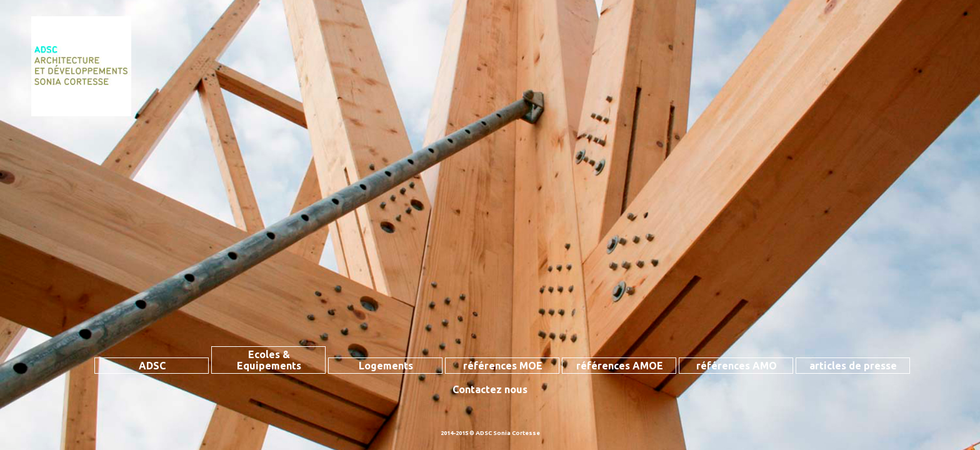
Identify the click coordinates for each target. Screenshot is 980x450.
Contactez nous (490, 389)
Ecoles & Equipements (269, 360)
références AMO (737, 366)
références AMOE (620, 366)
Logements (386, 366)
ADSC (152, 366)
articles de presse (853, 366)
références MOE (503, 366)
